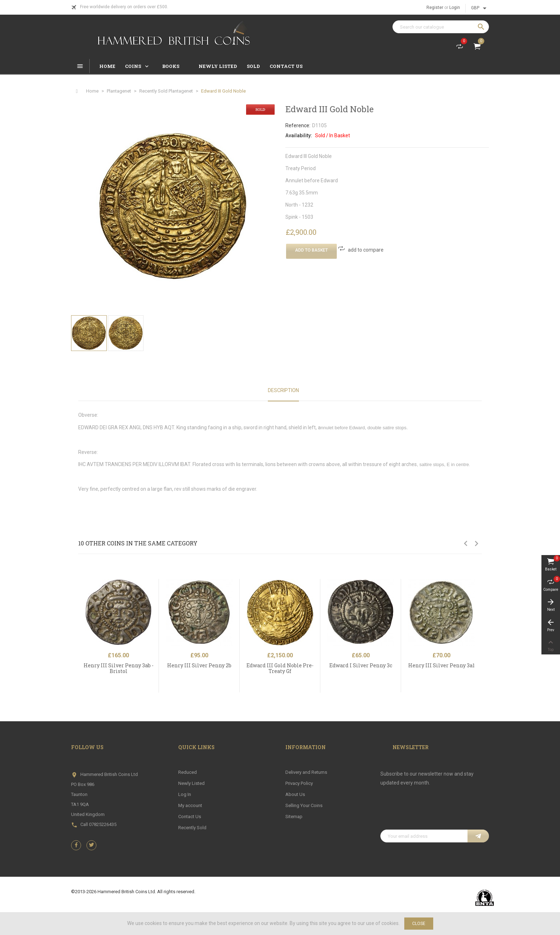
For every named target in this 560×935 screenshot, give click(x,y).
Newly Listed (191, 783)
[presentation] (435, 812)
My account (190, 805)
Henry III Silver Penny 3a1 (441, 665)
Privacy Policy (299, 783)
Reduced (187, 772)
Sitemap (294, 817)
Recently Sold (192, 828)
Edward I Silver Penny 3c (361, 665)
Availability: (299, 135)
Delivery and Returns (306, 772)
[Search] (441, 27)
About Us (295, 794)
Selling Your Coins (304, 805)
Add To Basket (311, 250)
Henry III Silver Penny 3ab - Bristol (119, 668)
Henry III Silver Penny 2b (199, 665)
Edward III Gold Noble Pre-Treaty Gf (280, 668)
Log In (185, 794)
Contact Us (190, 817)
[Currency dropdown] (480, 8)
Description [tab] (283, 390)
